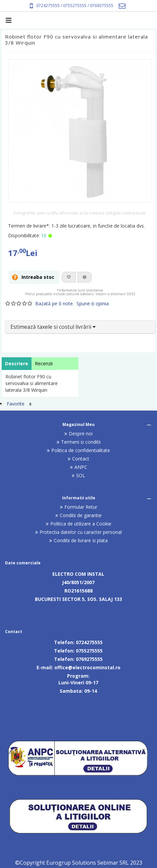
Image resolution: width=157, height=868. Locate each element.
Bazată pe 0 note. (55, 303)
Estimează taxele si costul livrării (53, 327)
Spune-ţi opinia (93, 303)
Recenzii (44, 363)
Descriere (17, 363)
